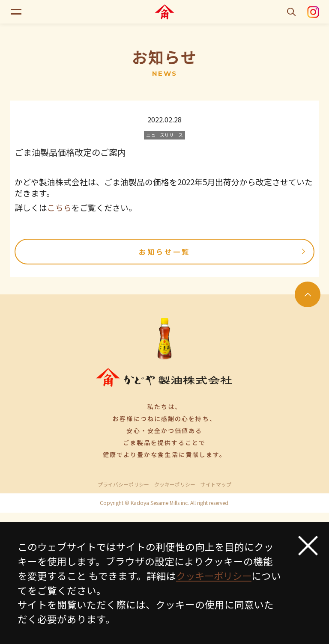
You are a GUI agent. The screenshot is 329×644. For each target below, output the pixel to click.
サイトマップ (216, 484)
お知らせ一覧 (223, 252)
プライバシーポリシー (123, 484)
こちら (59, 207)
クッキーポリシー (175, 484)
